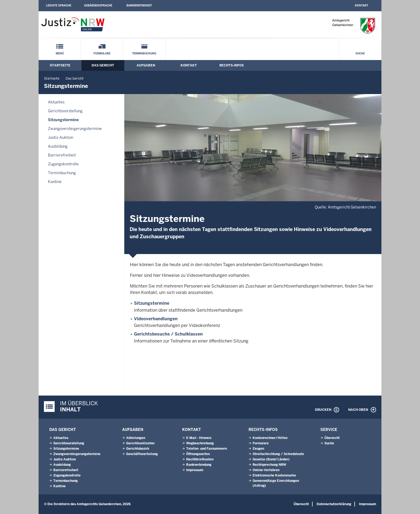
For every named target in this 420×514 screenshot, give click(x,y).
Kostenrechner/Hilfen (270, 438)
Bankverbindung (199, 465)
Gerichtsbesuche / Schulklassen (168, 334)
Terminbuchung (144, 53)
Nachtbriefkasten (200, 459)
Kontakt (361, 5)
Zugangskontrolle (63, 164)
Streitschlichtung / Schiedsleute (278, 454)
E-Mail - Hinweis (199, 438)
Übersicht (332, 438)
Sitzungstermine (63, 120)
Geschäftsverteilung (142, 454)
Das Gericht (103, 65)
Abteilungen (136, 438)
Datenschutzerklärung (334, 504)
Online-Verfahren (266, 470)
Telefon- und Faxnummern (207, 449)
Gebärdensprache (98, 5)
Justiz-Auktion (61, 137)
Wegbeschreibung (200, 443)
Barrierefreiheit (139, 5)
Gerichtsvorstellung (65, 111)
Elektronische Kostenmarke (274, 475)
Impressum (195, 470)
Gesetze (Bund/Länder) (271, 459)
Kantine (55, 182)
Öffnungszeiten (198, 454)
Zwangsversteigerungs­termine (75, 129)
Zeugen (258, 449)
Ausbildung (58, 146)
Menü (60, 53)
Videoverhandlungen (156, 319)
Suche (360, 53)
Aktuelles (56, 102)
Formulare (102, 53)
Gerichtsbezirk (138, 449)
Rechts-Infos (232, 65)
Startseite (60, 65)
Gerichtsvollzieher (140, 443)
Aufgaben (146, 65)
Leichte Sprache (59, 5)
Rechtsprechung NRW (269, 465)
